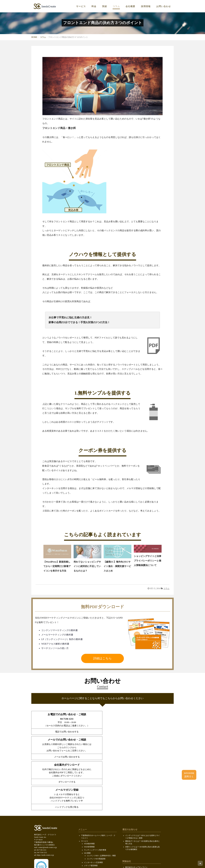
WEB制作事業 (89, 793)
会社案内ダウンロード (90, 835)
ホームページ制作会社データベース (139, 838)
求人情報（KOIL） (91, 831)
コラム (116, 6)
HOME (34, 37)
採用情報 (146, 6)
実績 (104, 6)
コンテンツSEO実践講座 (96, 808)
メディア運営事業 (91, 815)
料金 (94, 6)
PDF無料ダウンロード (90, 838)
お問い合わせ (164, 6)
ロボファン (130, 835)
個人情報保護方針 (88, 847)
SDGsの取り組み (87, 844)
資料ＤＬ (189, 775)
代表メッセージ (90, 828)
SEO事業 (87, 803)
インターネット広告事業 (93, 812)
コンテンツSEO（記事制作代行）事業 (101, 805)
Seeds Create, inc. (102, 863)
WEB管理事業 (89, 797)
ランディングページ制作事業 (95, 800)
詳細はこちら (102, 658)
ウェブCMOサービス (92, 818)
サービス (81, 6)
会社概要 (130, 6)
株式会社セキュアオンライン (136, 817)
